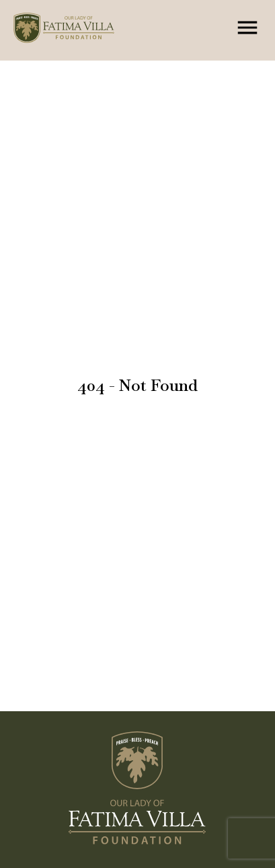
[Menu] (247, 28)
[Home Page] (78, 30)
